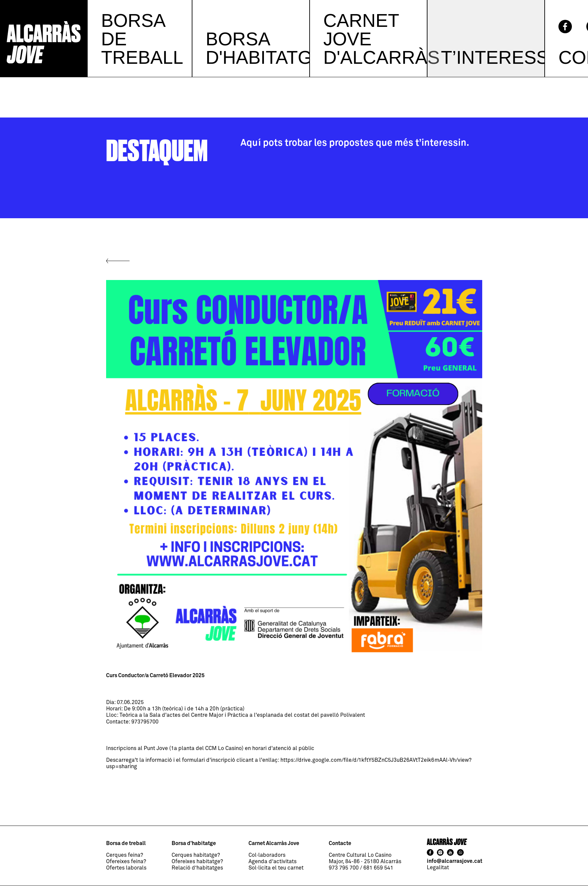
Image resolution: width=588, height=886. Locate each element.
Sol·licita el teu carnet (276, 868)
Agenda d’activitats (273, 861)
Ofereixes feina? (126, 861)
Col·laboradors (267, 855)
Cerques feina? (125, 855)
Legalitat (438, 868)
